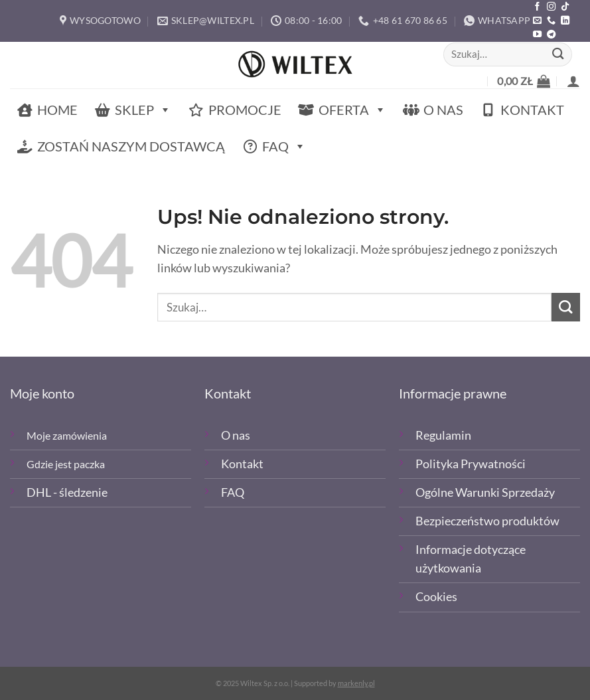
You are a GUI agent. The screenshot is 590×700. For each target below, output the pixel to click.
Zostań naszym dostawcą (131, 146)
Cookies (436, 597)
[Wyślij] (558, 54)
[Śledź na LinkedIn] (565, 21)
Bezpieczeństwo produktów (487, 521)
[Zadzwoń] (551, 21)
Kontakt (532, 110)
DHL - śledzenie (67, 492)
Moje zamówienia (67, 435)
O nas (443, 110)
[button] (524, 81)
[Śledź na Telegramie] (551, 35)
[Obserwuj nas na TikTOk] (565, 7)
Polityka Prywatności (471, 464)
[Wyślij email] (537, 21)
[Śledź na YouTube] (537, 35)
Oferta (352, 110)
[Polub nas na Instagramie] (551, 7)
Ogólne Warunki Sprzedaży (485, 492)
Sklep (143, 110)
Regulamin (443, 435)
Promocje (245, 110)
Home (57, 110)
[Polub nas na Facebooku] (537, 7)
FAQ (284, 146)
